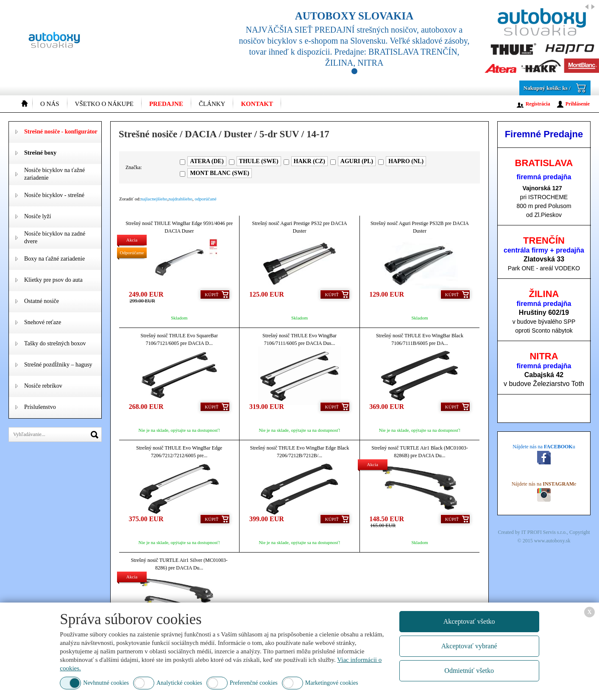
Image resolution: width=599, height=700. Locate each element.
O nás (50, 104)
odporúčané (205, 199)
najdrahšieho (181, 199)
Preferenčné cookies (254, 683)
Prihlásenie (578, 104)
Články (212, 104)
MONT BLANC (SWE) (220, 173)
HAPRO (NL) (406, 161)
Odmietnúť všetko (469, 671)
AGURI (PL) (357, 161)
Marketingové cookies (332, 683)
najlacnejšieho (154, 199)
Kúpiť (212, 294)
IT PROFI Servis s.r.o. (544, 532)
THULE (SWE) (259, 161)
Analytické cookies (179, 683)
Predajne (166, 104)
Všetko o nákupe (104, 104)
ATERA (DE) (207, 161)
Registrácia (538, 104)
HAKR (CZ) (309, 161)
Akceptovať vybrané (469, 646)
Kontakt (257, 104)
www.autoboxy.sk (552, 541)
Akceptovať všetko (469, 621)
